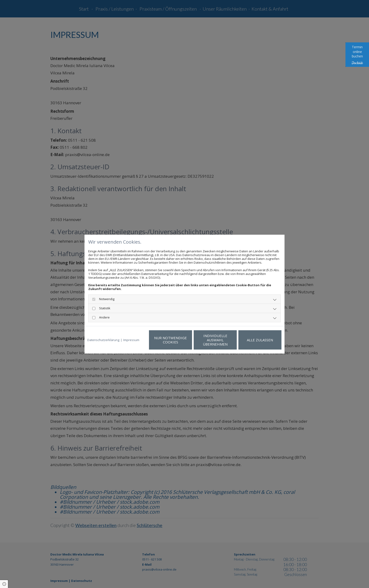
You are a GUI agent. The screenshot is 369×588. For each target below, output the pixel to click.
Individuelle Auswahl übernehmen (215, 340)
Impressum (131, 340)
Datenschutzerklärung (103, 340)
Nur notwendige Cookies (170, 340)
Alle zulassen (260, 340)
